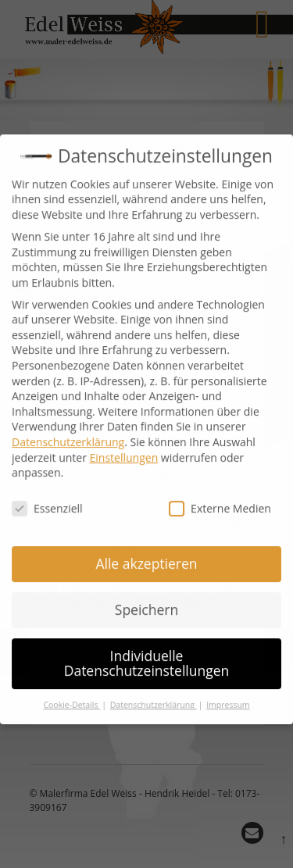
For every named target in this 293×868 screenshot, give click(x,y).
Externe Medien (220, 496)
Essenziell (47, 496)
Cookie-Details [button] (71, 692)
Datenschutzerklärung (68, 429)
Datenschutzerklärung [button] (154, 692)
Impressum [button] (228, 692)
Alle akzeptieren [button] (146, 551)
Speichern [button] (146, 597)
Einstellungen (124, 445)
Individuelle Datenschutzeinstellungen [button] (147, 651)
